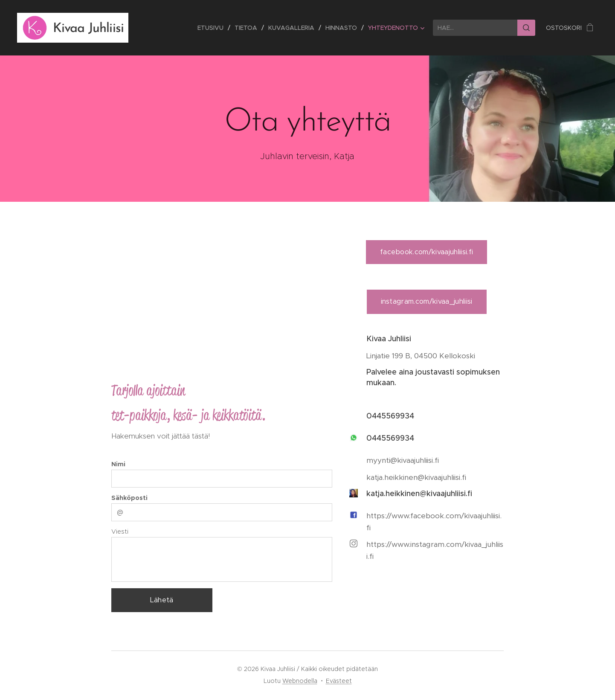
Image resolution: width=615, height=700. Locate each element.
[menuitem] (213, 28)
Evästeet (339, 681)
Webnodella (300, 681)
